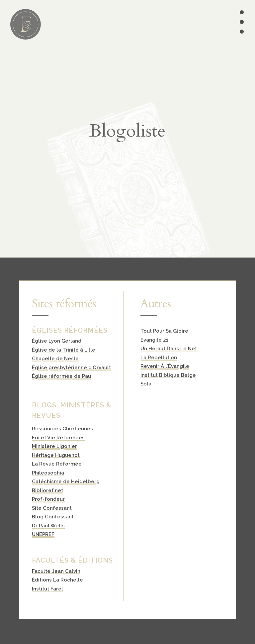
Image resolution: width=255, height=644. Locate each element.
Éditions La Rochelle (57, 580)
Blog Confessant (53, 517)
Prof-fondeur (48, 499)
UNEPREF (43, 534)
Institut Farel (47, 589)
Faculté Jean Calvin (56, 571)
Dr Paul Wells (48, 526)
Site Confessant (52, 508)
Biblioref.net (47, 490)
